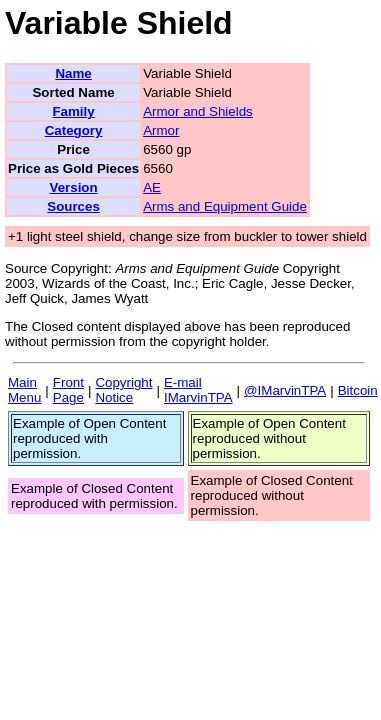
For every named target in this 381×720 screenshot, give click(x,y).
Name (73, 73)
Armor (161, 130)
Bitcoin (358, 390)
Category (74, 130)
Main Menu (24, 390)
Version (73, 187)
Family (73, 111)
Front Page (68, 390)
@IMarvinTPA (285, 390)
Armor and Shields (198, 111)
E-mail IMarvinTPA (198, 390)
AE (152, 187)
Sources (73, 206)
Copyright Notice (123, 390)
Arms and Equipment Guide (225, 206)
